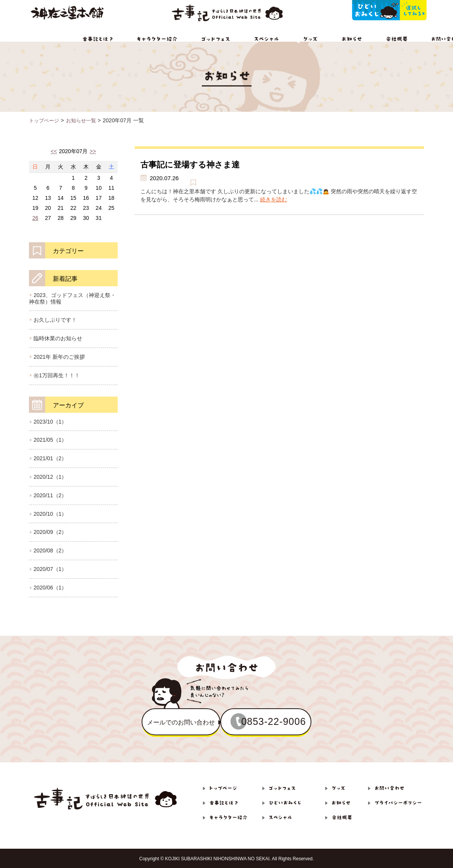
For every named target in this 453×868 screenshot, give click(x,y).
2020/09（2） (50, 532)
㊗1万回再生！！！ (57, 375)
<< (54, 151)
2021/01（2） (50, 458)
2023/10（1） (50, 422)
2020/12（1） (50, 477)
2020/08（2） (50, 551)
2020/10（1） (50, 514)
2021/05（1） (50, 440)
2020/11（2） (50, 495)
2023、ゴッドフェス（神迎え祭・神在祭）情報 (72, 298)
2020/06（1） (50, 588)
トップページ (45, 120)
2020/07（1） (50, 569)
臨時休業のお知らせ (58, 338)
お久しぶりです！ (55, 320)
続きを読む (274, 199)
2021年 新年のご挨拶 (59, 357)
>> (93, 151)
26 (35, 218)
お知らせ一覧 (85, 120)
